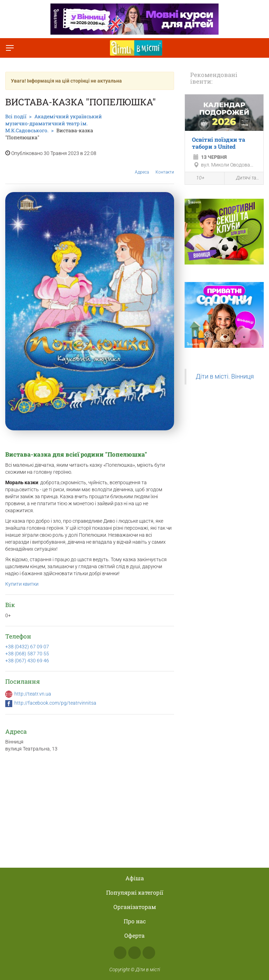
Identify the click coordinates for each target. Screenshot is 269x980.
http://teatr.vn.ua (33, 694)
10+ (196, 179)
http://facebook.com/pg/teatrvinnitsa (55, 703)
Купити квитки (22, 584)
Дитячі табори (244, 178)
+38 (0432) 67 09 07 (27, 647)
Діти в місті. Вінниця (225, 376)
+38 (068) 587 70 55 (27, 654)
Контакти (165, 167)
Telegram (149, 953)
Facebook (120, 953)
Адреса (142, 167)
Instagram (134, 953)
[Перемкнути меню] (10, 48)
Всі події (16, 116)
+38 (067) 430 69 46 (27, 661)
